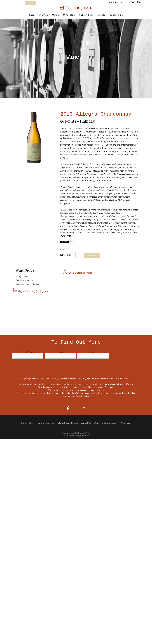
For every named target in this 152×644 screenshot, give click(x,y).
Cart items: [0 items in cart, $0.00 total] (134, 2)
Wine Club (69, 15)
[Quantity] (80, 255)
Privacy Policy (27, 423)
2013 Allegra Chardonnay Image (78, 273)
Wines (56, 15)
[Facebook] (68, 408)
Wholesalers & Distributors (106, 423)
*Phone (60, 352)
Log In (124, 2)
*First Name (28, 352)
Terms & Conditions (45, 423)
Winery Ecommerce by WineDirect (76, 436)
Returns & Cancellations (67, 423)
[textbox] (19, 3)
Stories (43, 15)
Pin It (72, 242)
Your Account (114, 2)
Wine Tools (126, 423)
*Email (93, 352)
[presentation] (131, 356)
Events (102, 15)
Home (32, 15)
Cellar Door (86, 15)
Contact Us (116, 15)
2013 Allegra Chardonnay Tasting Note (31, 291)
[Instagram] (84, 408)
